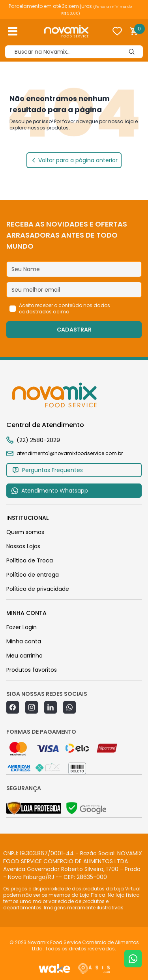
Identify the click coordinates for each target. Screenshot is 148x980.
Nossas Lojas (23, 546)
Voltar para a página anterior (74, 160)
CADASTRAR (74, 330)
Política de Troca (30, 560)
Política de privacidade (38, 589)
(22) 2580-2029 (38, 440)
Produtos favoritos (32, 670)
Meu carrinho (24, 656)
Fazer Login (22, 627)
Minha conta (24, 641)
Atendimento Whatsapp (50, 491)
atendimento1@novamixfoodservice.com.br (65, 453)
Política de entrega (33, 575)
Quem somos (25, 532)
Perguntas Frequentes (47, 470)
